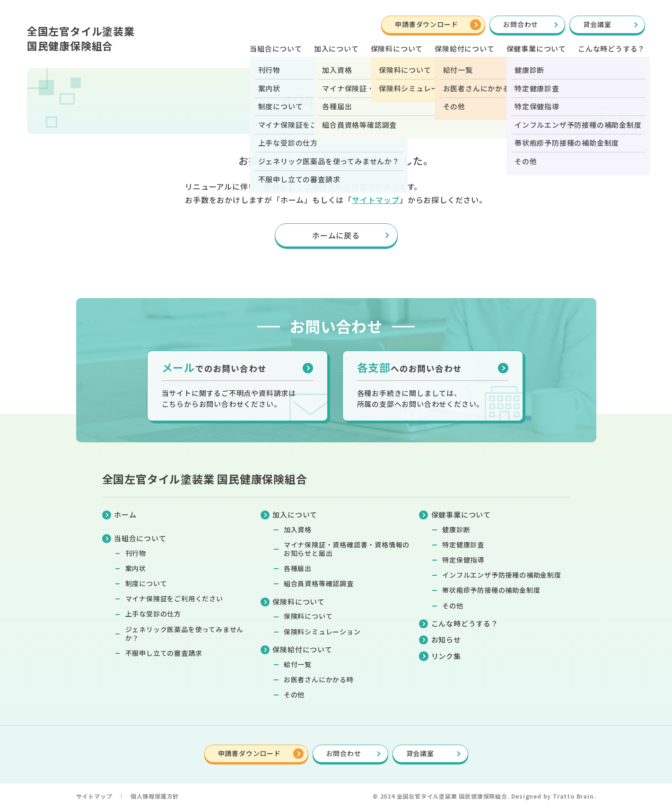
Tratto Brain (573, 796)
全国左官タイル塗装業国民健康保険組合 (81, 38)
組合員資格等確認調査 (319, 583)
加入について (336, 48)
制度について (146, 583)
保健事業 (536, 48)
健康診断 (456, 529)
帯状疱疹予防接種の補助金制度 (491, 590)
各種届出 (298, 568)
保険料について (308, 616)
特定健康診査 (463, 545)
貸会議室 (597, 24)
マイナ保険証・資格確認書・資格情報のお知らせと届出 (347, 549)
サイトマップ (376, 200)
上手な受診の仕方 (153, 614)
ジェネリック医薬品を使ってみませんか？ (185, 633)
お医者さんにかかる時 (319, 679)
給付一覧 (298, 664)
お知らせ (446, 639)
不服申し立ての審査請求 (164, 653)
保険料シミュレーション (322, 632)
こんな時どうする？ (611, 48)
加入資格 (298, 529)
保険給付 (464, 48)
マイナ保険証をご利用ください (174, 598)
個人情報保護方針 (155, 796)
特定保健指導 (463, 560)
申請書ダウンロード (426, 24)
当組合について (276, 48)
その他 (294, 695)
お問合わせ (521, 24)
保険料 (397, 48)
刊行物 (136, 553)
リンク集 (446, 656)
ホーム (125, 514)
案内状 (136, 568)
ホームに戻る (336, 235)
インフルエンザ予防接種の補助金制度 (502, 575)
